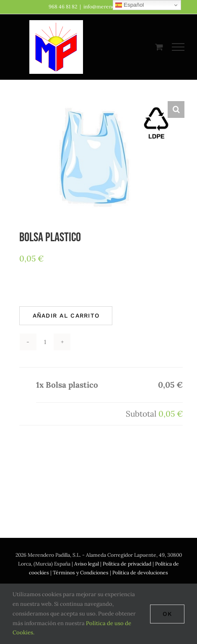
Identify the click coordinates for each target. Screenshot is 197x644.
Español (130, 5)
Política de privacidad (127, 564)
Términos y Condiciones (81, 572)
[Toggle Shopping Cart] (159, 47)
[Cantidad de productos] (45, 342)
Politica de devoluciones (140, 572)
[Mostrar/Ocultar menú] (178, 47)
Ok (167, 614)
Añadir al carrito (66, 315)
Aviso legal (87, 564)
